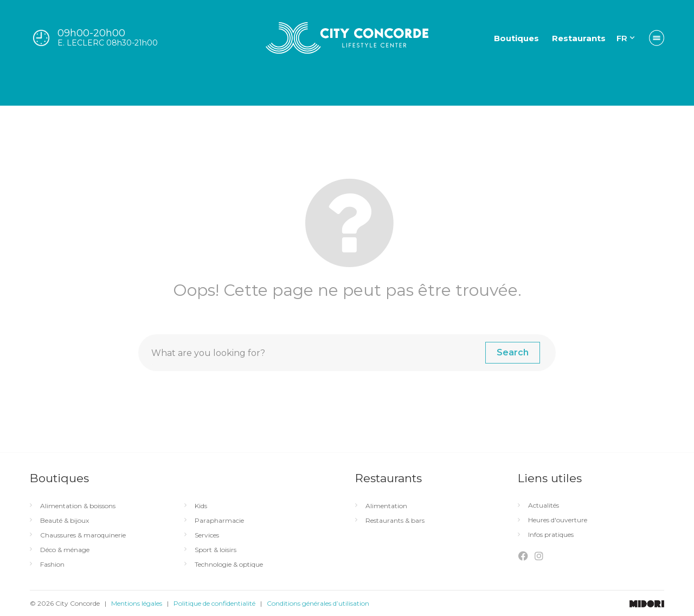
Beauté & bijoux (65, 521)
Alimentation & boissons (78, 506)
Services (207, 535)
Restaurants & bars (395, 521)
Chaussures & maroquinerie (83, 535)
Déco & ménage (65, 550)
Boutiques (516, 38)
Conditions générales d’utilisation (318, 603)
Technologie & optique (229, 565)
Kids (201, 506)
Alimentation (386, 506)
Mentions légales (137, 603)
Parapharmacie (219, 521)
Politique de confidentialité (214, 603)
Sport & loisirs (216, 550)
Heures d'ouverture (558, 520)
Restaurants (579, 38)
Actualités (544, 505)
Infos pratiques (551, 535)
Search (513, 352)
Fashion (52, 565)
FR (622, 38)
